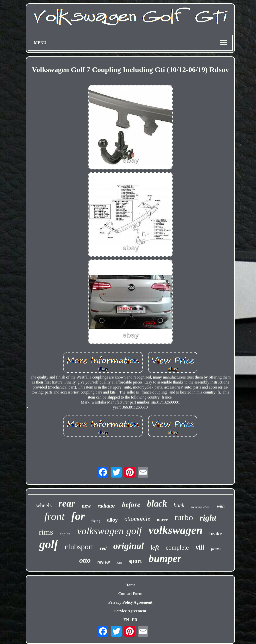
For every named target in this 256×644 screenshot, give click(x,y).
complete (177, 547)
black (157, 504)
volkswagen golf (109, 531)
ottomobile (137, 519)
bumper (165, 558)
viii (200, 547)
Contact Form (130, 594)
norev (162, 520)
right (208, 518)
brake (216, 534)
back (179, 505)
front (54, 516)
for (78, 516)
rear (67, 503)
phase (216, 548)
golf (49, 544)
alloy (112, 520)
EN (126, 620)
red (103, 548)
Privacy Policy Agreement (130, 602)
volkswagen (175, 530)
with (221, 506)
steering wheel (201, 507)
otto (85, 560)
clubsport (79, 547)
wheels (44, 505)
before (131, 505)
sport (135, 561)
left (155, 547)
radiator (106, 506)
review (103, 562)
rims (46, 532)
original (129, 546)
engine (65, 534)
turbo (184, 517)
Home (130, 585)
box (119, 563)
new (86, 506)
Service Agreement (130, 611)
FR (135, 620)
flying (96, 521)
